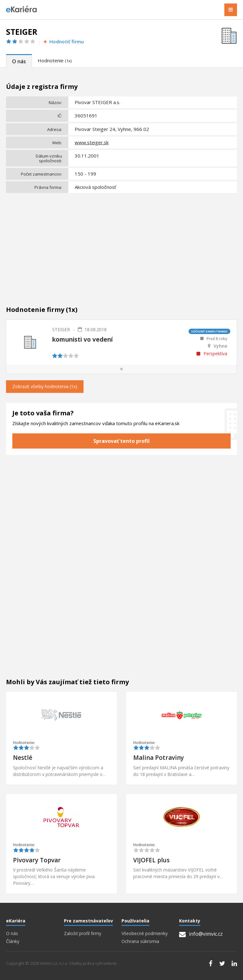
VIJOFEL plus (151, 860)
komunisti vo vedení (82, 339)
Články (13, 941)
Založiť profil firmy (83, 933)
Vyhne (220, 346)
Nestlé (23, 758)
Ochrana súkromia (140, 941)
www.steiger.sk (92, 142)
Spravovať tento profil (121, 441)
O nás (19, 61)
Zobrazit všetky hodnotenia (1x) (45, 386)
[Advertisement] (121, 243)
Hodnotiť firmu (63, 42)
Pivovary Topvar (37, 860)
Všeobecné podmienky (145, 933)
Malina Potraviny (159, 758)
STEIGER (61, 329)
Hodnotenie (55, 60)
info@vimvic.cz (201, 934)
